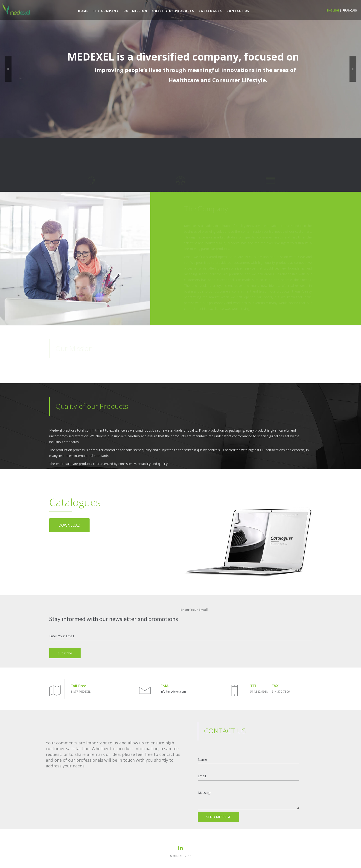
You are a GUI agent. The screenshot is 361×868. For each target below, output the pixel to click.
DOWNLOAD (69, 525)
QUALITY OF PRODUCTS (173, 11)
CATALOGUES (210, 11)
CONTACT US (238, 11)
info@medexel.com (173, 692)
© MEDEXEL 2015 (180, 856)
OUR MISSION (135, 11)
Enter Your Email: (195, 610)
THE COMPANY (106, 11)
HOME (83, 11)
